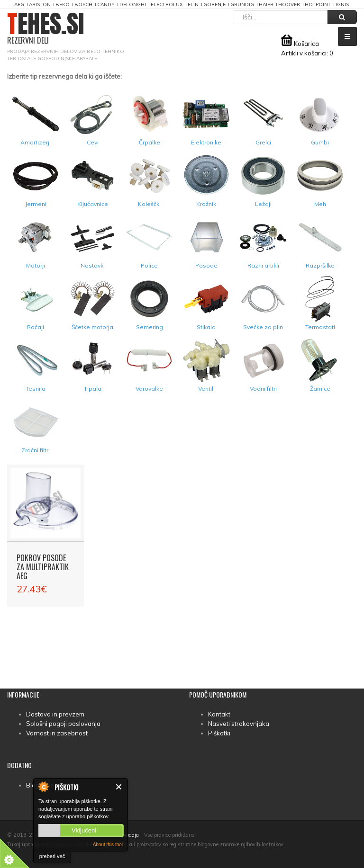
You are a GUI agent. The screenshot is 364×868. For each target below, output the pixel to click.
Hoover (289, 4)
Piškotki (219, 733)
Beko (63, 4)
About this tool (108, 845)
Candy (106, 4)
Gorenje (214, 4)
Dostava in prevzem (55, 714)
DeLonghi (133, 4)
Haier (266, 4)
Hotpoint (318, 4)
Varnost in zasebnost (57, 733)
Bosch (83, 4)
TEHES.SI (46, 29)
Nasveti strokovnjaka (239, 724)
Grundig (242, 4)
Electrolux (167, 4)
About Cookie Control (43, 787)
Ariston (40, 4)
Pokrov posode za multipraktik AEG (43, 567)
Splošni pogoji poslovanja (63, 724)
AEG (19, 4)
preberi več (52, 856)
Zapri (119, 787)
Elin (193, 4)
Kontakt (219, 714)
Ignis (342, 4)
